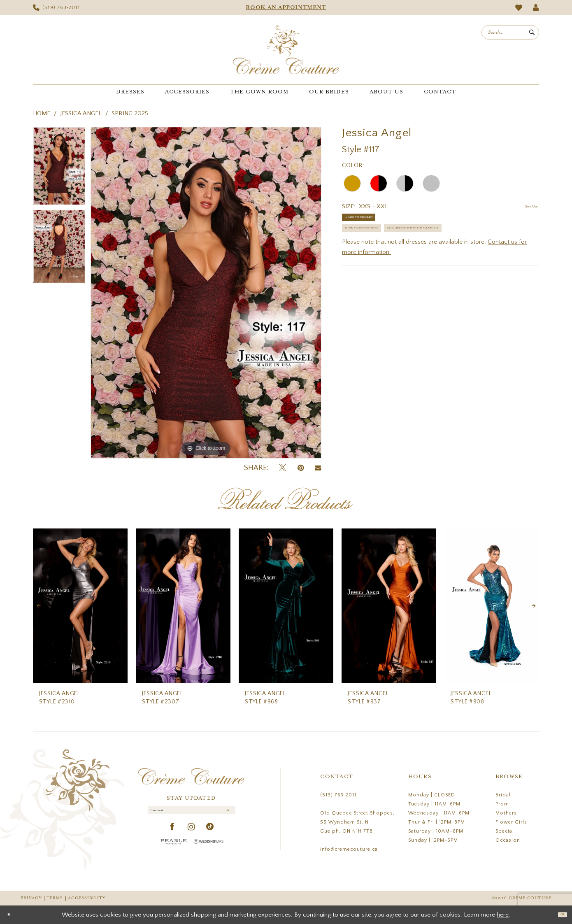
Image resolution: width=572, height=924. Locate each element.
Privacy (31, 898)
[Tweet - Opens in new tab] (283, 468)
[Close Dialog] (12, 915)
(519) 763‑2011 (338, 795)
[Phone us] (56, 7)
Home (42, 113)
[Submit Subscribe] (226, 814)
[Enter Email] (192, 814)
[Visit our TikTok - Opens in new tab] (210, 835)
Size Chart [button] (525, 207)
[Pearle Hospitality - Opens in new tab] (174, 849)
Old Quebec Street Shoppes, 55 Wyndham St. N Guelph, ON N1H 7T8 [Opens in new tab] (357, 822)
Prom (502, 804)
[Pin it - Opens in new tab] (301, 468)
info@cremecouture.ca (349, 849)
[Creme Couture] (286, 50)
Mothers (506, 813)
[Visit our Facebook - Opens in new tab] (173, 835)
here (503, 915)
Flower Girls (511, 822)
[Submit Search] (532, 32)
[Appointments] (286, 7)
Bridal (503, 795)
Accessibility (87, 898)
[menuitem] (56, 7)
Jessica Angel (81, 113)
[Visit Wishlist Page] (519, 8)
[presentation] (80, 606)
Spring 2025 (130, 113)
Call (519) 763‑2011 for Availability (400, 266)
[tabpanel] (59, 169)
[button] (536, 7)
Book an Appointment (381, 245)
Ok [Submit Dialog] (559, 914)
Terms (55, 898)
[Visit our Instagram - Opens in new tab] (191, 835)
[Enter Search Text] (510, 32)
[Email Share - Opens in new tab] (318, 468)
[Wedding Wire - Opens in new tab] (209, 849)
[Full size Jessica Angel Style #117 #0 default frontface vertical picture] (206, 293)
